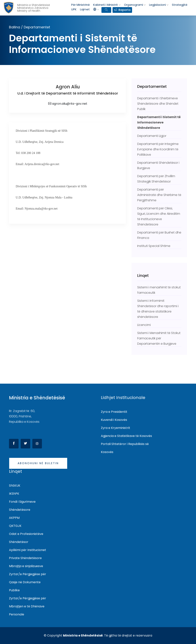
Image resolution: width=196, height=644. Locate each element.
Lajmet (85, 9)
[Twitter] (25, 444)
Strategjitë (180, 5)
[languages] (96, 9)
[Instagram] (37, 444)
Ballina (15, 27)
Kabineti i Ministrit (106, 5)
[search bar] (106, 10)
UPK (74, 9)
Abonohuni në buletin (38, 463)
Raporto (125, 10)
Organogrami (134, 5)
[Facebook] (14, 444)
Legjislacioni (157, 5)
